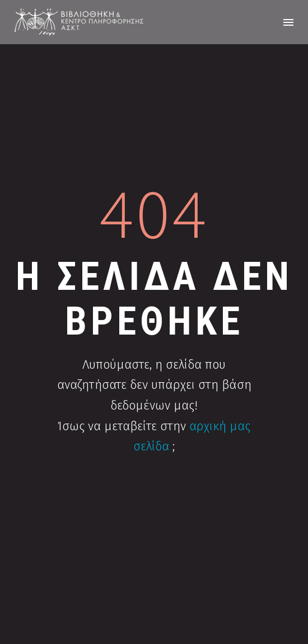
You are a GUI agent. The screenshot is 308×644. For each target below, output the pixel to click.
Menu (288, 22)
